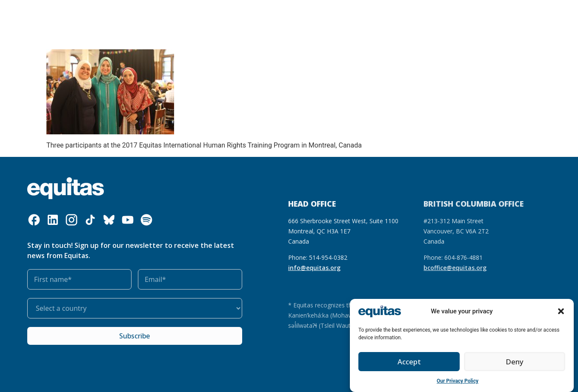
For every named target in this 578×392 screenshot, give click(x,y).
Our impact (259, 15)
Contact (468, 21)
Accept (409, 362)
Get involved (307, 15)
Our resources (213, 15)
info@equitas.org (314, 268)
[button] (561, 311)
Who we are (107, 15)
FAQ (471, 9)
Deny (515, 362)
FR (455, 9)
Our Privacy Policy (458, 381)
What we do (161, 15)
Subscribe (134, 336)
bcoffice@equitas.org (455, 268)
